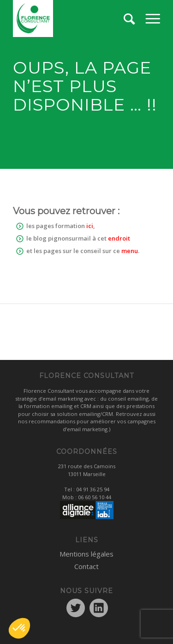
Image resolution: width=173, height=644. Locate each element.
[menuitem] (153, 19)
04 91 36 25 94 (93, 489)
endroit (119, 238)
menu (130, 251)
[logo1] (72, 19)
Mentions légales (86, 554)
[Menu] (153, 19)
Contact (86, 566)
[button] (19, 628)
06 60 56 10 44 (95, 497)
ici (90, 226)
